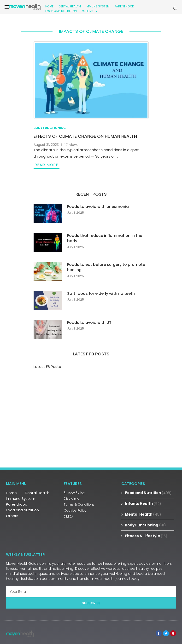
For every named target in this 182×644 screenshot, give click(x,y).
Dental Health (37, 493)
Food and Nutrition (61, 11)
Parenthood (124, 6)
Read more (47, 165)
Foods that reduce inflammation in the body (105, 238)
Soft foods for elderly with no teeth (101, 294)
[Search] (175, 8)
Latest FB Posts (47, 367)
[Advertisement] (91, 415)
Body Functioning (145, 525)
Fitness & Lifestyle (146, 536)
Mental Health (143, 514)
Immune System (21, 499)
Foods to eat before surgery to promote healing (106, 267)
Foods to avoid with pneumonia (98, 207)
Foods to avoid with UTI (90, 323)
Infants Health (143, 504)
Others (90, 11)
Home (11, 493)
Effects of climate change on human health (85, 136)
